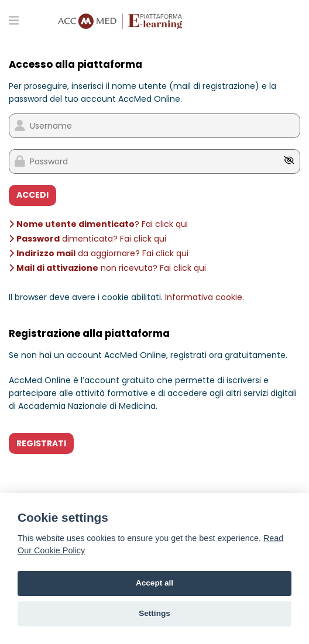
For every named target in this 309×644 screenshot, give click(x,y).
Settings (154, 613)
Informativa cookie (204, 297)
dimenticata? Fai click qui (87, 239)
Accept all (154, 583)
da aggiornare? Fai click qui (99, 253)
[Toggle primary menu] (14, 20)
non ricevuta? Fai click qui (107, 268)
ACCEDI (32, 195)
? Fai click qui (98, 224)
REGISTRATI (41, 443)
